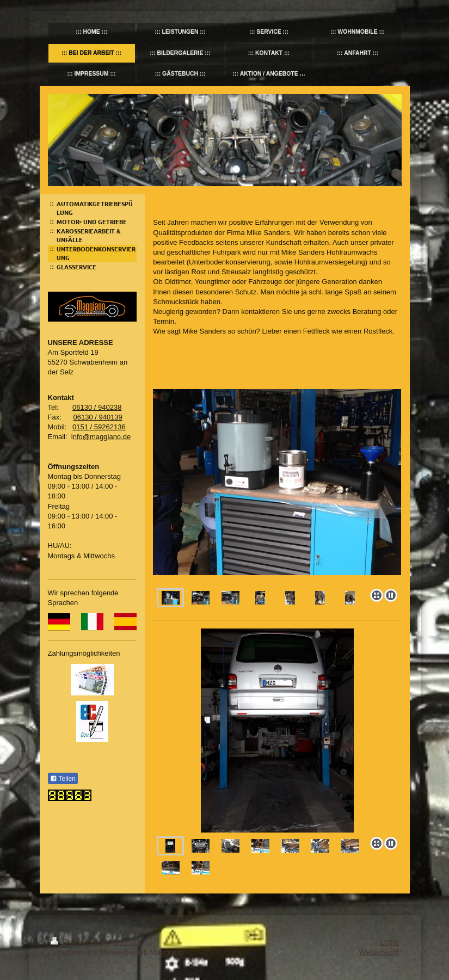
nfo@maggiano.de (102, 437)
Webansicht (379, 952)
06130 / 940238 (97, 407)
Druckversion (80, 942)
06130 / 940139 (97, 417)
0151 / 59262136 (99, 427)
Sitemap (127, 942)
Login (389, 942)
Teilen (63, 779)
